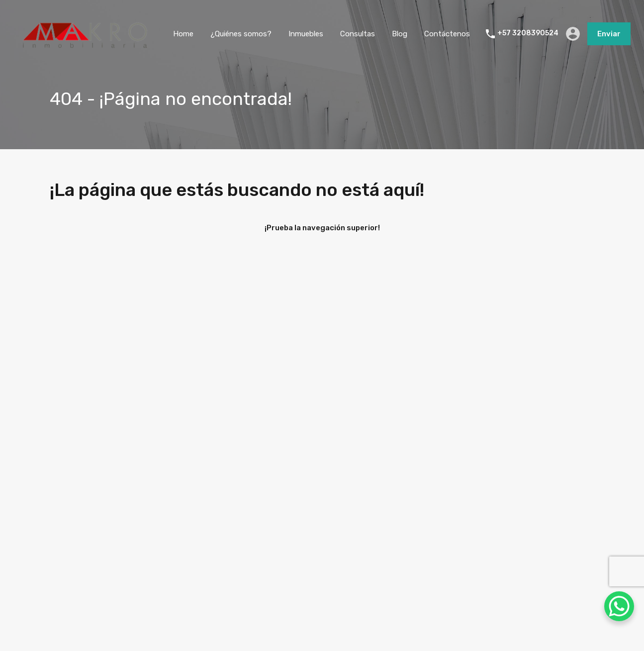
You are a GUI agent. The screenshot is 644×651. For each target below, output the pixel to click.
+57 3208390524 (528, 33)
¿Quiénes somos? (241, 34)
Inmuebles (306, 34)
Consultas (358, 34)
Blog (400, 34)
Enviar (609, 34)
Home (183, 34)
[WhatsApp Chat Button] (619, 606)
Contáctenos (447, 34)
